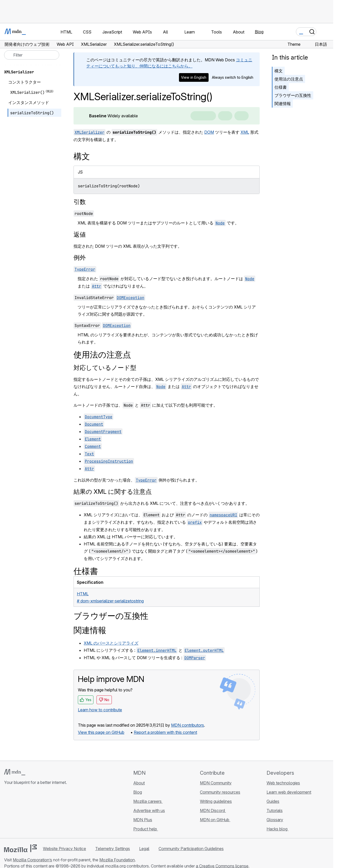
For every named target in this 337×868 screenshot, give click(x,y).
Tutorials (275, 810)
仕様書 (281, 87)
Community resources (220, 792)
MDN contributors (188, 725)
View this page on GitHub (101, 732)
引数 (80, 202)
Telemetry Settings (113, 849)
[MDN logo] (15, 772)
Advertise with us (149, 810)
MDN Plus (143, 820)
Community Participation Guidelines (191, 849)
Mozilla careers (148, 801)
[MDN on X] (26, 813)
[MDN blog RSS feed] (44, 813)
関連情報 (283, 104)
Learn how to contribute (100, 710)
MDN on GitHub (215, 820)
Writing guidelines (216, 801)
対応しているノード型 (105, 368)
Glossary (275, 820)
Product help (146, 829)
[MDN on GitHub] (7, 813)
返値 (80, 235)
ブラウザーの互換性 (293, 95)
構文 (279, 71)
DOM (209, 132)
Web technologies (283, 783)
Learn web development (289, 792)
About (139, 783)
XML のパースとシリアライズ (111, 643)
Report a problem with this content (165, 732)
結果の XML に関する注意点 (113, 492)
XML (245, 132)
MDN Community (216, 783)
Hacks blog (278, 829)
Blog (259, 32)
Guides (273, 801)
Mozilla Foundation (117, 860)
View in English (194, 77)
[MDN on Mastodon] (35, 813)
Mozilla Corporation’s (32, 860)
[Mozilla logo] (20, 848)
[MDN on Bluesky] (16, 813)
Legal (144, 849)
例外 (80, 258)
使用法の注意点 (289, 79)
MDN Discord (213, 810)
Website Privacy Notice (64, 849)
